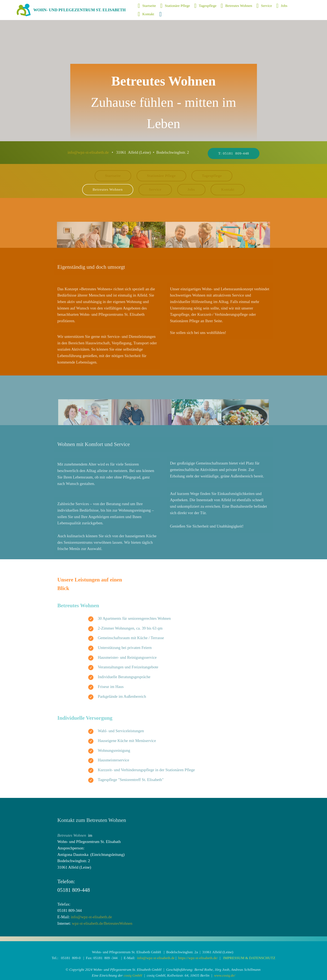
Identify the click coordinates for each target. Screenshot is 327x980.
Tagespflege (205, 6)
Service (264, 6)
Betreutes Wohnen (236, 6)
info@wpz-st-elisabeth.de (88, 156)
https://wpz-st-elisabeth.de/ (198, 976)
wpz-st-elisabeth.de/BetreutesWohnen (102, 923)
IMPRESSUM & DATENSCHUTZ (249, 976)
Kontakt (147, 14)
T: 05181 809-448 (234, 160)
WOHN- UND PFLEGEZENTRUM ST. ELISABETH (80, 10)
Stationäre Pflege (175, 6)
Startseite (147, 6)
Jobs (282, 6)
